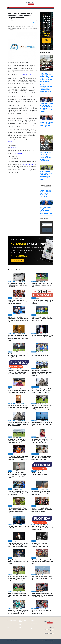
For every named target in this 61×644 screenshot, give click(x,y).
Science (33, 620)
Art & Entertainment (12, 620)
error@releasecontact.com (27, 165)
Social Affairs (35, 623)
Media (20, 630)
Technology (34, 629)
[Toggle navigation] (8, 7)
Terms (8, 641)
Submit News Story (47, 41)
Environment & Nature (10, 627)
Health (21, 624)
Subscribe (47, 230)
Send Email (13, 147)
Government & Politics (23, 621)
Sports (33, 626)
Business (9, 623)
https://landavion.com (26, 74)
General (9, 630)
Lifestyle (21, 627)
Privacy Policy (14, 641)
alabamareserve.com (48, 641)
